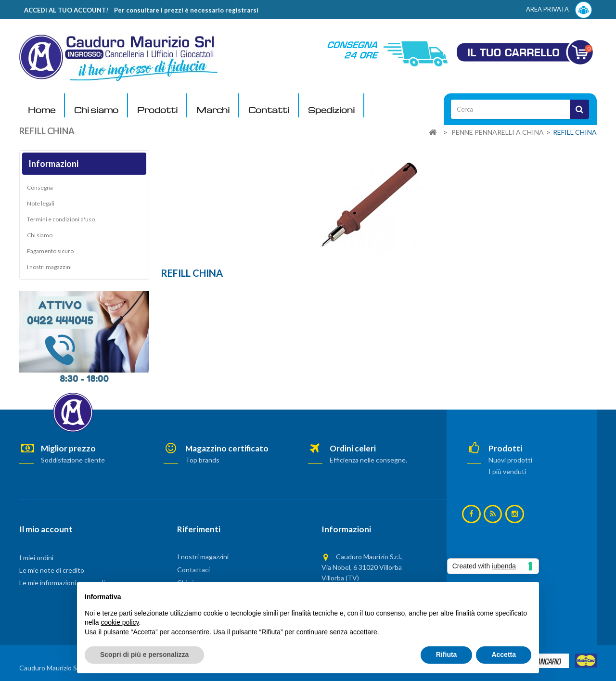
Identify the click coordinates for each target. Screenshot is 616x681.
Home (42, 110)
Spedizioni (331, 110)
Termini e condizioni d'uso (61, 219)
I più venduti (507, 471)
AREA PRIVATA (559, 10)
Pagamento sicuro (50, 251)
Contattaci (193, 570)
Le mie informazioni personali (62, 583)
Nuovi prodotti (510, 460)
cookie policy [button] (120, 622)
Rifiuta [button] (447, 655)
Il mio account (46, 529)
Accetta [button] (504, 655)
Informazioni (53, 164)
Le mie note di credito (52, 570)
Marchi (213, 110)
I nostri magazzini (49, 267)
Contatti (269, 110)
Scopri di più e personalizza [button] (144, 655)
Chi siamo (96, 110)
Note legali (41, 203)
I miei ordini (36, 558)
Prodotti (157, 110)
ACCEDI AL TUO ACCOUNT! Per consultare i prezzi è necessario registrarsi (141, 10)
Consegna (40, 187)
